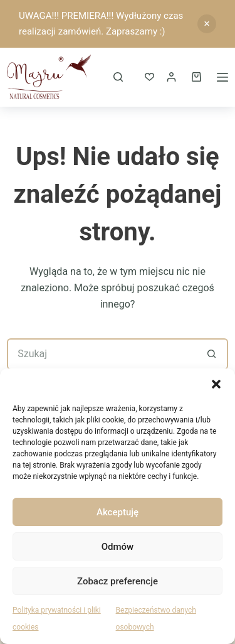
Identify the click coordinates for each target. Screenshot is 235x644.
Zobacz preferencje (118, 581)
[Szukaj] (118, 77)
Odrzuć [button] (207, 24)
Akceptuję (118, 512)
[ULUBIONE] (149, 77)
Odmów (118, 547)
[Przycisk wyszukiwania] (212, 354)
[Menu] (222, 77)
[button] (216, 384)
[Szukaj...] (102, 354)
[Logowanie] (171, 77)
